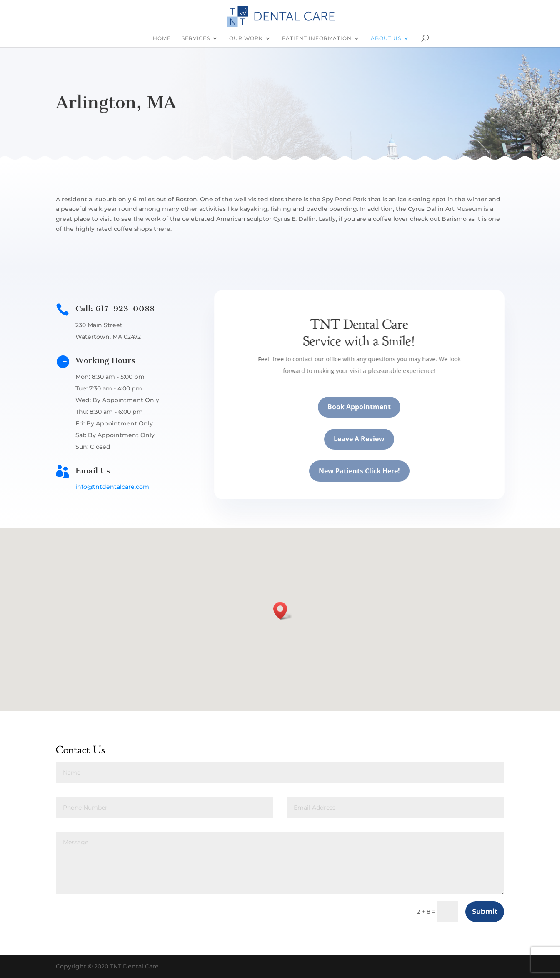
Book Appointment (367, 417)
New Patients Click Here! (368, 480)
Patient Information (317, 38)
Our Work (246, 38)
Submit (485, 912)
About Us (386, 38)
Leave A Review (367, 449)
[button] (283, 611)
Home (162, 38)
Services (196, 38)
